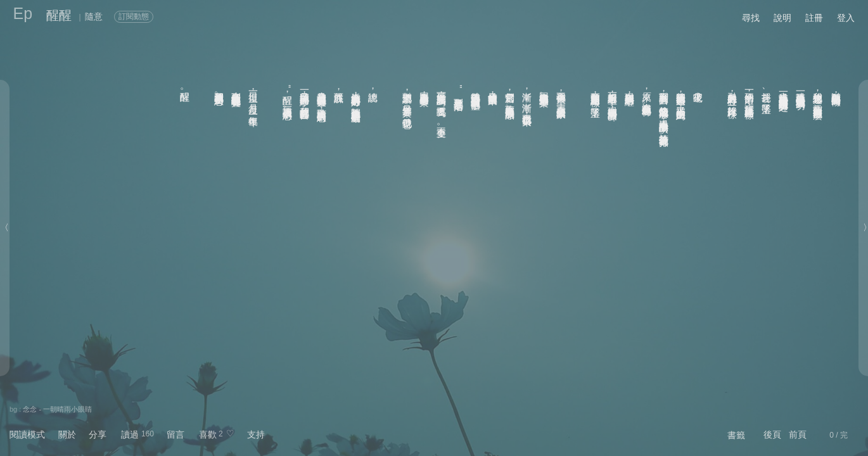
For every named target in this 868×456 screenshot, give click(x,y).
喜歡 (208, 434)
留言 (176, 434)
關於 (67, 434)
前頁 (798, 434)
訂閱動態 (134, 16)
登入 (846, 18)
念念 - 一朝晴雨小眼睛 (57, 409)
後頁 (772, 434)
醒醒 (59, 15)
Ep (23, 13)
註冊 (814, 18)
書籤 (736, 435)
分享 (98, 434)
